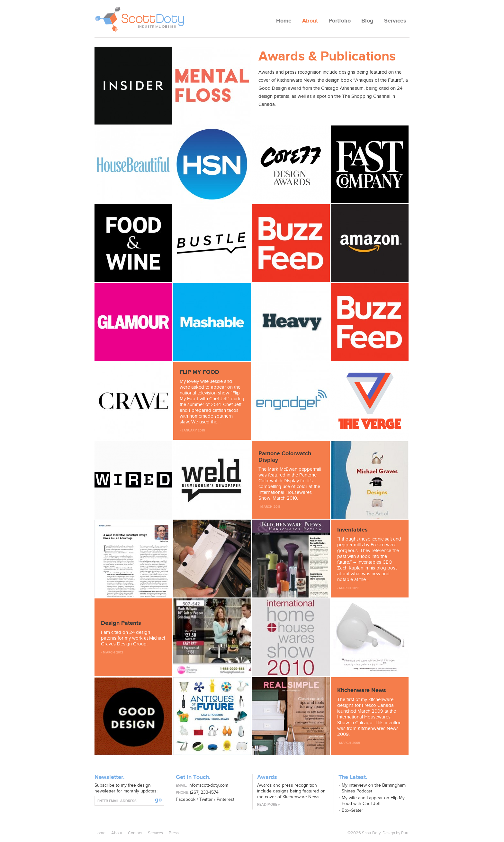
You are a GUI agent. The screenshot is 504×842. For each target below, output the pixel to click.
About (310, 21)
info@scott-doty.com (208, 785)
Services (395, 21)
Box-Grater (352, 810)
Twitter (206, 799)
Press (174, 833)
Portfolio (340, 21)
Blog (367, 21)
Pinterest (225, 799)
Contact (135, 833)
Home (284, 21)
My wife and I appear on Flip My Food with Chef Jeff (373, 801)
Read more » (269, 805)
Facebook (186, 799)
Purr (405, 833)
